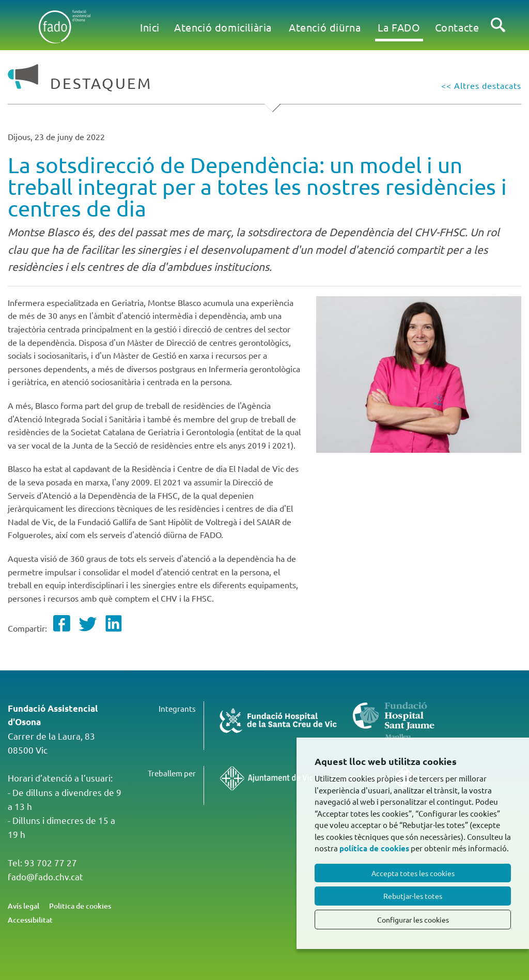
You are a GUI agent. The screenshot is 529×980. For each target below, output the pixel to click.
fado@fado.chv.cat (45, 876)
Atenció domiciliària (223, 27)
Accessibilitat (30, 920)
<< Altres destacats (481, 85)
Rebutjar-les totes (413, 896)
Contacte (457, 27)
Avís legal (24, 906)
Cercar (498, 33)
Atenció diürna (325, 27)
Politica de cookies (80, 906)
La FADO (399, 27)
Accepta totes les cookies (413, 873)
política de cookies (374, 848)
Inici (150, 27)
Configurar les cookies (413, 920)
